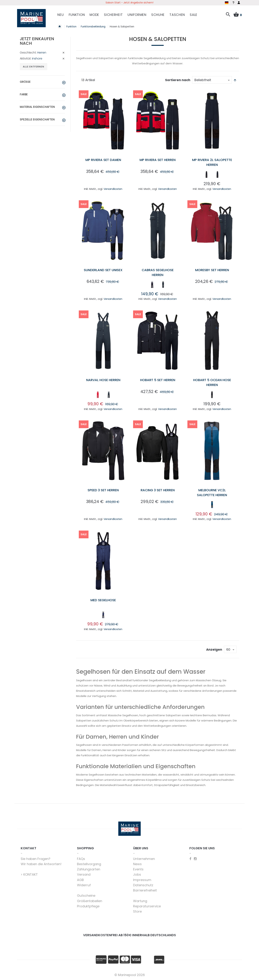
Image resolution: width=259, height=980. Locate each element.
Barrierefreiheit (145, 890)
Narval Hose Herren (103, 380)
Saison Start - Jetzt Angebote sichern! (129, 3)
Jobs (137, 874)
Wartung (140, 901)
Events (138, 869)
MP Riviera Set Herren (158, 160)
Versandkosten (113, 189)
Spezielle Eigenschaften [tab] (37, 119)
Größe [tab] (25, 82)
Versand (84, 874)
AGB (80, 880)
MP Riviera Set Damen (103, 160)
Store (137, 911)
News (137, 864)
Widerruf (84, 885)
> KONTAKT (29, 874)
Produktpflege (88, 906)
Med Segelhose (103, 600)
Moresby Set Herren (212, 270)
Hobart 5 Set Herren (158, 380)
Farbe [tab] (24, 94)
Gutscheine (86, 896)
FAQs (81, 859)
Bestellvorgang (89, 864)
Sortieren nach (178, 80)
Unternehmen (144, 859)
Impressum (142, 880)
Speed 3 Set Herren (103, 490)
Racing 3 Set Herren (158, 490)
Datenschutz (143, 885)
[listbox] (212, 175)
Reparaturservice (147, 906)
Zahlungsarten (89, 869)
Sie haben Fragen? (36, 859)
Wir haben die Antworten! (41, 864)
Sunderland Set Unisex (103, 270)
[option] (206, 175)
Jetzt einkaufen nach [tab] (37, 41)
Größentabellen (90, 901)
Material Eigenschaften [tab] (37, 107)
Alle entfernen (34, 67)
